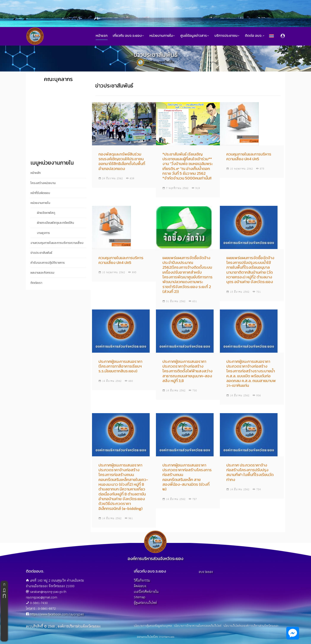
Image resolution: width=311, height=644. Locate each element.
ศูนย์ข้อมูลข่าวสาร (195, 36)
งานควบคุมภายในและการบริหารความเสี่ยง (57, 243)
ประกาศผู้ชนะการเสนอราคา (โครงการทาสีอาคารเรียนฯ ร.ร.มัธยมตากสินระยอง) (120, 366)
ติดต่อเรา (36, 283)
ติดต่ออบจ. (140, 586)
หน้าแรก (102, 36)
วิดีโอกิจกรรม (142, 581)
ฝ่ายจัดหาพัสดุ (46, 213)
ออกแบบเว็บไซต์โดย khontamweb (156, 637)
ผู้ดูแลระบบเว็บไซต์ (145, 603)
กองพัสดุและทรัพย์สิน (160, 62)
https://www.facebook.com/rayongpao (57, 614)
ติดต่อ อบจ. (255, 36)
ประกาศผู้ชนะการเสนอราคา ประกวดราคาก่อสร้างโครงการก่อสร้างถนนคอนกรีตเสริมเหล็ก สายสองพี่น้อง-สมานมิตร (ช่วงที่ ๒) (187, 477)
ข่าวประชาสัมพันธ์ (41, 253)
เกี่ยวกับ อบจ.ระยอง (129, 36)
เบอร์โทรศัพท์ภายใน (146, 592)
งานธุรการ (43, 233)
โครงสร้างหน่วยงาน (43, 183)
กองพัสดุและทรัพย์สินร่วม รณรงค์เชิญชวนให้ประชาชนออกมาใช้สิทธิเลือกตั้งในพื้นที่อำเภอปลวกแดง (122, 161)
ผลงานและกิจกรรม (42, 273)
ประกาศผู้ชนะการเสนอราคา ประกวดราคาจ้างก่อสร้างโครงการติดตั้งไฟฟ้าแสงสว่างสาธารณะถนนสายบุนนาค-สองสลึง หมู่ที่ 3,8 (187, 371)
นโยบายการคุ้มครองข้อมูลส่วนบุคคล (153, 626)
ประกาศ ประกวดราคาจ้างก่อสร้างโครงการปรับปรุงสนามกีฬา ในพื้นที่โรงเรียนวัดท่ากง (250, 472)
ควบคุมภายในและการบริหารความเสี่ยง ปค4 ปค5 (249, 156)
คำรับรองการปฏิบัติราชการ (48, 263)
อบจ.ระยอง (206, 572)
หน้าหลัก (36, 173)
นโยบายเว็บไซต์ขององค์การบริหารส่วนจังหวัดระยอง (251, 626)
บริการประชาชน (227, 36)
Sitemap (140, 597)
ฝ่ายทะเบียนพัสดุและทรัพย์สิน (55, 223)
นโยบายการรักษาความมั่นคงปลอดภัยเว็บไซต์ (198, 626)
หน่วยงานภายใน (162, 36)
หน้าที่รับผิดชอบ (40, 193)
